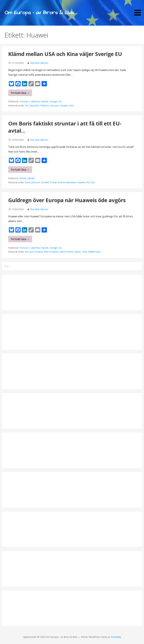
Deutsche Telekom (39, 105)
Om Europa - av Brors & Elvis (39, 13)
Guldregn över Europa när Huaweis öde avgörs (67, 200)
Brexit (23, 178)
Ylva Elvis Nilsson (39, 63)
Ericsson (55, 105)
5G (27, 105)
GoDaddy (116, 637)
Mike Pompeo (51, 252)
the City (90, 182)
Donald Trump (49, 182)
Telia (84, 252)
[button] (139, 8)
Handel (45, 101)
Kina (72, 105)
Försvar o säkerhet (30, 101)
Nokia (77, 252)
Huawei (64, 105)
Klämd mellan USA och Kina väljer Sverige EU (65, 54)
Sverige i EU (56, 101)
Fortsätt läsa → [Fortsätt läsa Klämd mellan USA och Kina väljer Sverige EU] (20, 93)
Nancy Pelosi (66, 252)
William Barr (94, 252)
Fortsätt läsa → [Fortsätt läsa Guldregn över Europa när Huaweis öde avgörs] (20, 239)
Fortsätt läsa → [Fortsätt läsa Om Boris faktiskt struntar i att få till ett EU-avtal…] (20, 170)
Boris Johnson (33, 182)
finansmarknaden (67, 182)
